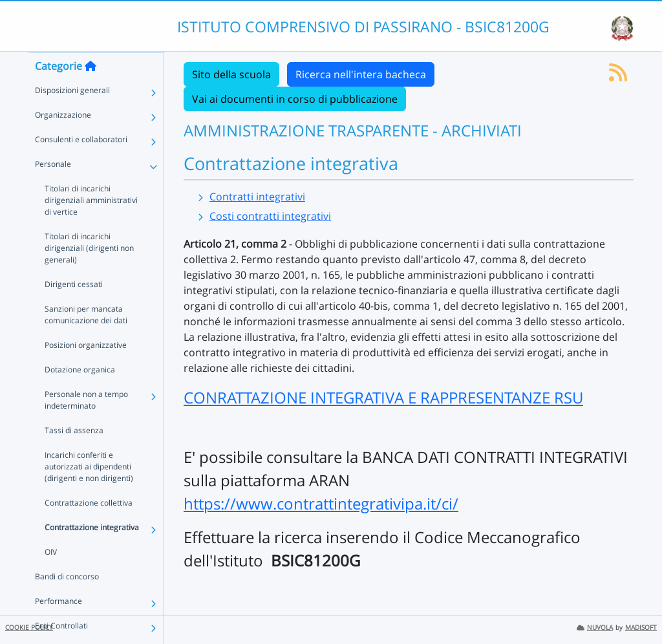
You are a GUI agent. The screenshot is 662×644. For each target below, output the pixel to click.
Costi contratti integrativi (270, 216)
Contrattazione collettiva (89, 528)
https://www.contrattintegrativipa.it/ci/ (321, 503)
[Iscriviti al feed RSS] (618, 76)
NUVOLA (595, 628)
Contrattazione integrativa (92, 553)
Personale (53, 189)
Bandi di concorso (67, 602)
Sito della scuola (231, 74)
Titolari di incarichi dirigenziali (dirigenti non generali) (89, 273)
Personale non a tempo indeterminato (86, 425)
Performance (59, 626)
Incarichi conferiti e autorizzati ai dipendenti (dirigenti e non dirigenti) (89, 492)
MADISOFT (641, 628)
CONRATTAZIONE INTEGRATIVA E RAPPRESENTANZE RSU (383, 397)
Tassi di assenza (74, 456)
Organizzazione (63, 140)
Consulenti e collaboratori (81, 165)
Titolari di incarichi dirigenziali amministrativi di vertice (91, 225)
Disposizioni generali (72, 115)
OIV (51, 577)
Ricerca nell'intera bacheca (361, 74)
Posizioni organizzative (86, 370)
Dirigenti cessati (74, 309)
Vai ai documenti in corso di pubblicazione (295, 99)
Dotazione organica (80, 395)
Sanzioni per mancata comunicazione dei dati (86, 340)
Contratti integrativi (257, 197)
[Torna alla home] (91, 91)
